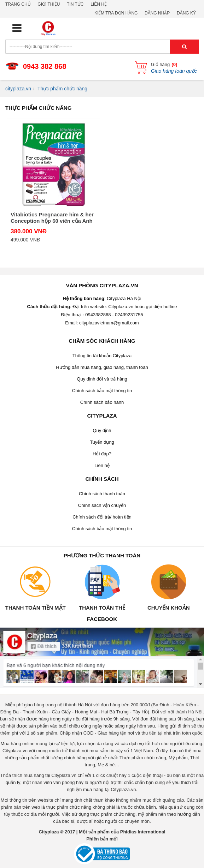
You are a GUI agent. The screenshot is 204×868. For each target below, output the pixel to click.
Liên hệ (99, 4)
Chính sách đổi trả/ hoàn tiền (102, 517)
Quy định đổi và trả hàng (102, 379)
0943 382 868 (45, 66)
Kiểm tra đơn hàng (116, 13)
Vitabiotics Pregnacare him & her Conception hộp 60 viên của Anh (52, 218)
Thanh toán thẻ (102, 608)
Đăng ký (186, 13)
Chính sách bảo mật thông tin (102, 391)
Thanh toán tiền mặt (36, 608)
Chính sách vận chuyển (102, 505)
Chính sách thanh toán (102, 494)
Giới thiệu (49, 4)
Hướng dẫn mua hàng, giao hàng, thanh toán (102, 367)
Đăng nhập (157, 13)
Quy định (102, 430)
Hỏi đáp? (102, 454)
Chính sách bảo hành (102, 402)
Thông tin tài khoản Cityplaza (102, 356)
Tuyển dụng (102, 442)
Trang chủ (18, 4)
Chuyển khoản (169, 608)
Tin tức (75, 4)
